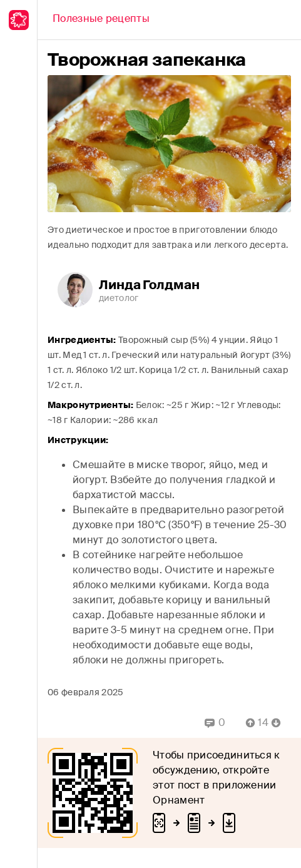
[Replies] (215, 723)
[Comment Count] (263, 723)
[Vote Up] (247, 723)
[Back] (101, 20)
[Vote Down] (280, 723)
